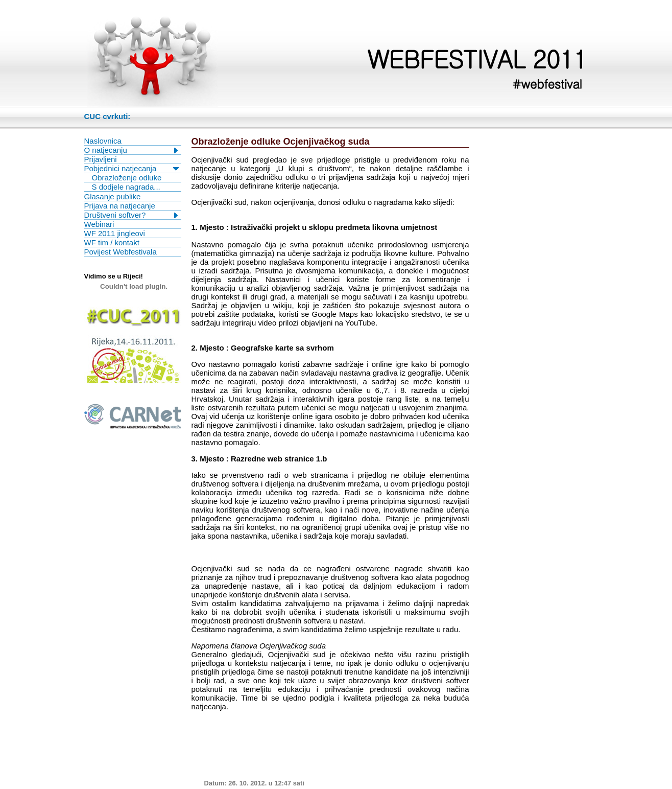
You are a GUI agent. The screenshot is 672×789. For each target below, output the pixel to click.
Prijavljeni (101, 159)
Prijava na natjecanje (120, 206)
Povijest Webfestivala (121, 252)
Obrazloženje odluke (127, 178)
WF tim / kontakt (112, 242)
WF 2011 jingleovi (115, 233)
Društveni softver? (115, 215)
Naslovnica (103, 141)
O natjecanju (106, 150)
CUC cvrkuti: (107, 116)
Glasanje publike (113, 196)
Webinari (99, 224)
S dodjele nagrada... (126, 187)
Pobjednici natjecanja (121, 168)
